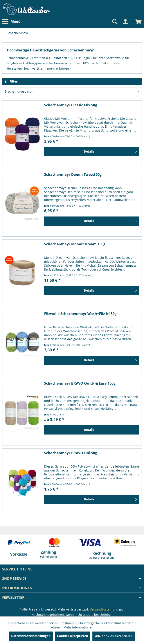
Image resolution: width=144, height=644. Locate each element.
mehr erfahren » (59, 68)
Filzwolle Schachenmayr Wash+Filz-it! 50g (80, 314)
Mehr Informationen (78, 627)
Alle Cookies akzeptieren (114, 636)
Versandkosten (101, 609)
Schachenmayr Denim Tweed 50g (73, 175)
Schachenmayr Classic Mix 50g (71, 105)
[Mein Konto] (125, 22)
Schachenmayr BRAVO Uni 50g (71, 453)
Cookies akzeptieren (73, 636)
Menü (11, 22)
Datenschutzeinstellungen (31, 636)
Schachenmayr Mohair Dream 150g (75, 244)
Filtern (12, 81)
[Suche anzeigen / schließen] (114, 22)
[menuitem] (13, 22)
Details (110, 151)
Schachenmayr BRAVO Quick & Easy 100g (80, 383)
